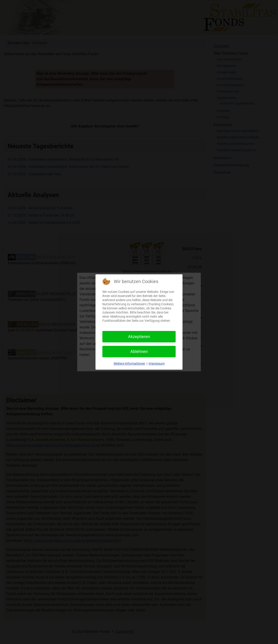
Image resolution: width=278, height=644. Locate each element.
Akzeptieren (139, 337)
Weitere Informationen (129, 363)
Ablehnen (139, 351)
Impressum (157, 363)
